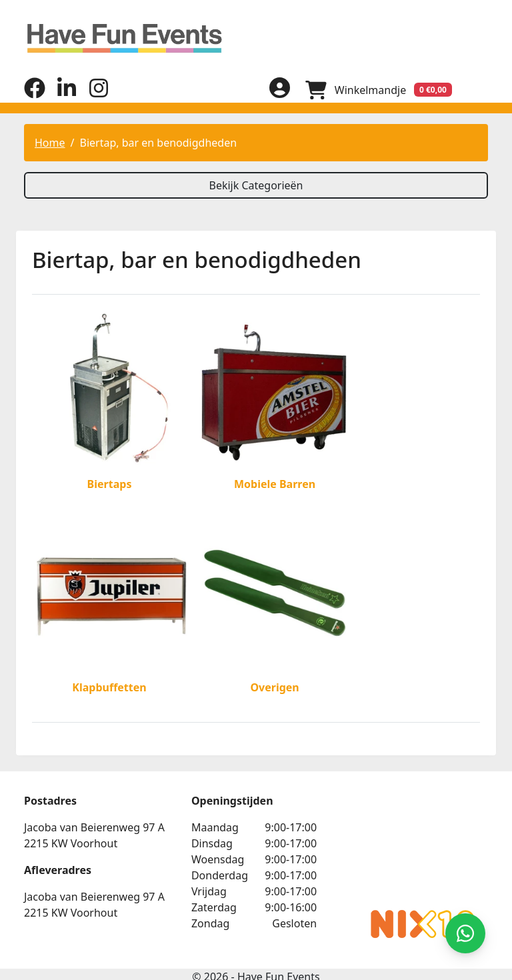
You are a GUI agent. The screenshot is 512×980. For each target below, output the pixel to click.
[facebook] (35, 94)
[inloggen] (277, 89)
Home (50, 142)
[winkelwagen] (377, 89)
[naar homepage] (256, 38)
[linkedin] (67, 94)
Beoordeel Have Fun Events (411, 821)
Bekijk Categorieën (256, 185)
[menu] (477, 89)
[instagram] (99, 94)
